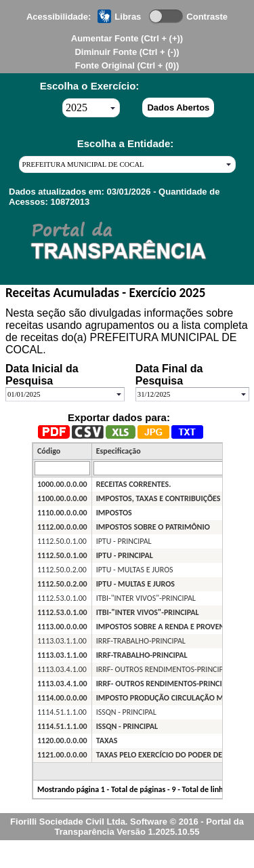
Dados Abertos (178, 107)
